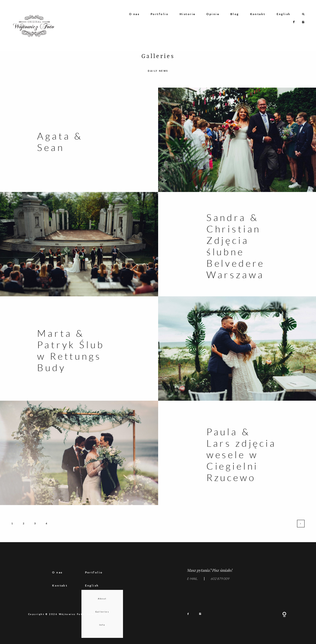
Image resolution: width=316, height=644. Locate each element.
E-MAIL (192, 583)
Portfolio (160, 14)
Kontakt (258, 14)
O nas (134, 14)
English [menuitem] (92, 590)
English (284, 14)
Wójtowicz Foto (72, 618)
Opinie (213, 14)
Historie (188, 14)
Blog (235, 14)
